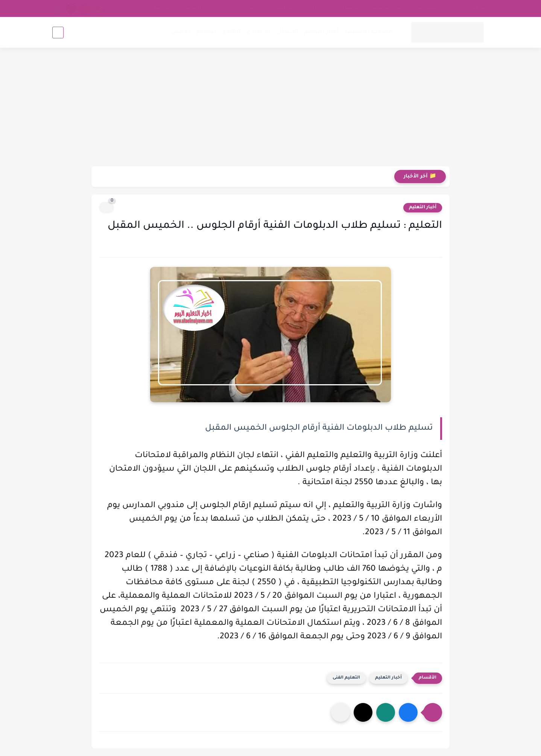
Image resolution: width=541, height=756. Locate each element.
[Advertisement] (270, 108)
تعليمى (181, 32)
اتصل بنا (163, 8)
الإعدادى (258, 32)
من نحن (477, 8)
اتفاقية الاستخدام (388, 8)
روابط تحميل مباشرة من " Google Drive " (255, 8)
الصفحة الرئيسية (369, 32)
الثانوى (231, 32)
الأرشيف (192, 8)
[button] (408, 712)
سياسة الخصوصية (438, 8)
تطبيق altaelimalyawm (334, 8)
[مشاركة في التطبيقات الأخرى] (340, 712)
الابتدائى (287, 32)
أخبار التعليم (321, 32)
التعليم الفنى (346, 678)
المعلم (206, 32)
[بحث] (58, 33)
